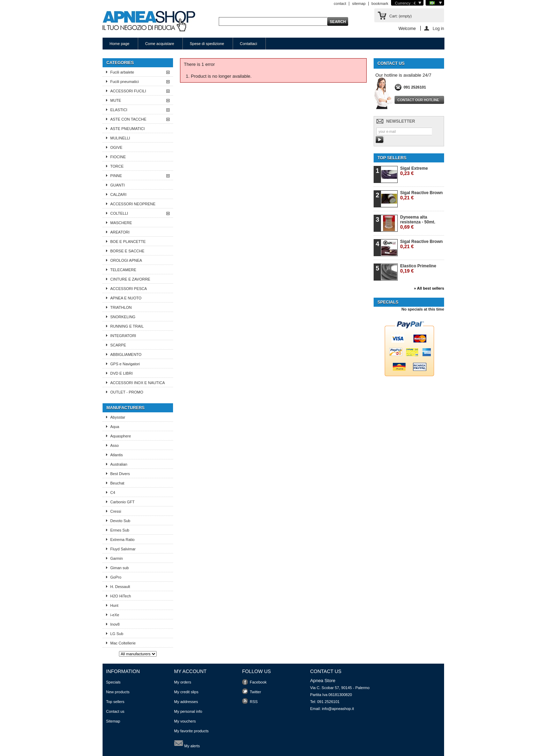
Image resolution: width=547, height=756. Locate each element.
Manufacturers (125, 408)
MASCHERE (121, 223)
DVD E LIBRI (121, 373)
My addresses (186, 702)
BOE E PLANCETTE (128, 242)
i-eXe (115, 615)
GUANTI (118, 185)
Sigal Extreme (414, 171)
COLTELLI (119, 213)
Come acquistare (160, 44)
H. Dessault (120, 587)
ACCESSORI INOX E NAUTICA (137, 383)
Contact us (115, 711)
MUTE (116, 100)
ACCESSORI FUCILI (128, 91)
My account (190, 671)
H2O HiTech (121, 596)
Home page (119, 44)
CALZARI (118, 194)
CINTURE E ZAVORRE (130, 279)
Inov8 (115, 624)
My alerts (187, 743)
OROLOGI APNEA (126, 260)
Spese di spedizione (207, 44)
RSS (254, 702)
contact (340, 3)
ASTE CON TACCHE (128, 119)
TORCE (117, 166)
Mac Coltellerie (123, 643)
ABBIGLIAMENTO (126, 354)
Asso (114, 445)
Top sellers (392, 158)
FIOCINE (118, 157)
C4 (113, 492)
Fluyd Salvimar (123, 549)
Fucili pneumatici (125, 82)
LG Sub (117, 634)
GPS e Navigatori (125, 364)
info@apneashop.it (338, 709)
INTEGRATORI (123, 336)
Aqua (115, 427)
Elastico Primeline (418, 269)
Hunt (114, 605)
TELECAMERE (123, 270)
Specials (388, 302)
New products (118, 692)
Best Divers (120, 474)
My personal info (188, 711)
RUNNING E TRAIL (127, 326)
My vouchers (185, 721)
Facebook (258, 682)
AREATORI (120, 232)
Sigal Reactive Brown (421, 195)
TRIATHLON (121, 307)
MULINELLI (120, 138)
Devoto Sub (120, 521)
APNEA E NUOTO (126, 298)
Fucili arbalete (122, 72)
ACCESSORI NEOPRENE (133, 204)
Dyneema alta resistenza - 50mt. (418, 222)
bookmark (380, 3)
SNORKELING (123, 317)
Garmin (117, 558)
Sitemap (113, 721)
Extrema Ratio (122, 540)
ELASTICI (119, 110)
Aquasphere (121, 436)
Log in (438, 28)
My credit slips (186, 692)
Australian (119, 464)
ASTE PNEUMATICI (128, 129)
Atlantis (117, 455)
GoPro (116, 577)
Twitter (255, 692)
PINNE (116, 176)
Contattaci (249, 44)
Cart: (400, 16)
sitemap (359, 3)
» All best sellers (429, 288)
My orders (183, 682)
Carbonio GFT (122, 502)
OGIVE (116, 147)
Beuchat (117, 483)
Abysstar (118, 417)
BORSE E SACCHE (127, 251)
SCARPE (118, 345)
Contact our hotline (418, 100)
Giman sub (119, 568)
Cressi (116, 511)
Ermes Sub (120, 530)
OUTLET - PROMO (127, 392)
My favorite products (191, 731)
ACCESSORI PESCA (129, 289)
